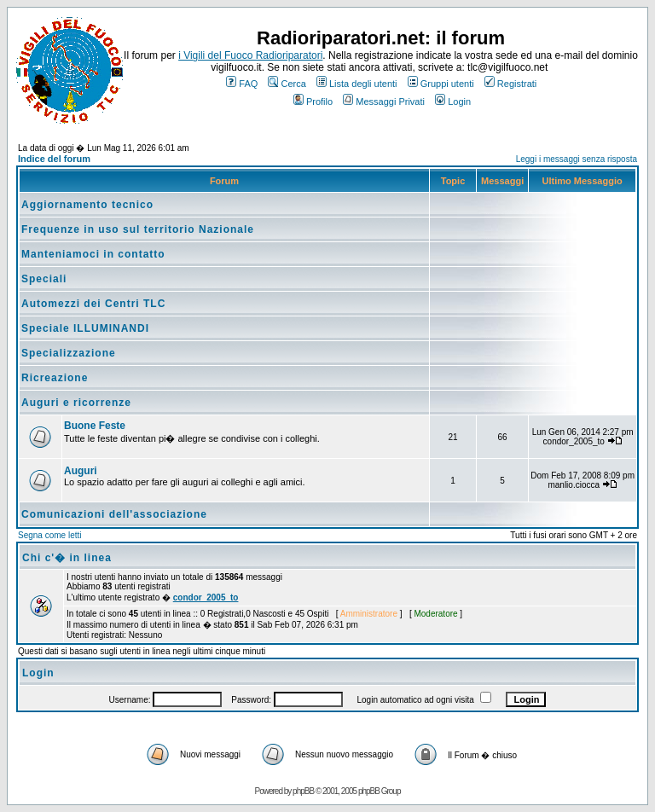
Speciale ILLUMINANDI (85, 328)
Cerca (287, 84)
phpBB (303, 791)
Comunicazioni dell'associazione (114, 514)
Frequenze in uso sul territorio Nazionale (138, 229)
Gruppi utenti (441, 84)
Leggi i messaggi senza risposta (577, 159)
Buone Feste (95, 426)
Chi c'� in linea (67, 558)
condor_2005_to (206, 597)
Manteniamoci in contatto (93, 254)
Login (453, 101)
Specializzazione (69, 353)
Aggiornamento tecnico (87, 205)
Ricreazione (55, 378)
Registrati (510, 84)
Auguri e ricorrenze (76, 403)
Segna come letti (50, 535)
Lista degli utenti (357, 84)
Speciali (44, 279)
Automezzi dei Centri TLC (93, 304)
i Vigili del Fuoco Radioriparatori (250, 55)
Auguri (81, 471)
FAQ (242, 84)
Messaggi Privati (384, 101)
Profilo (313, 101)
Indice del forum (54, 159)
